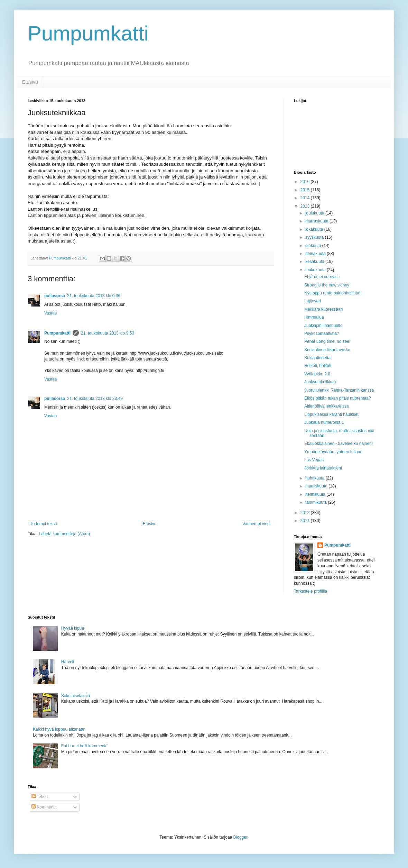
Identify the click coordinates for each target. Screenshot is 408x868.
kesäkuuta (315, 262)
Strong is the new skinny (327, 285)
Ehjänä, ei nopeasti (322, 277)
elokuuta (314, 246)
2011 (306, 521)
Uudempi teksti (43, 524)
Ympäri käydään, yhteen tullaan (333, 452)
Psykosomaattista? (322, 334)
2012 (306, 513)
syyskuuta (315, 237)
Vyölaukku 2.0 (317, 374)
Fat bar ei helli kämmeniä (84, 746)
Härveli (68, 662)
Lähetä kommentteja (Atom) (64, 534)
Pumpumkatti (88, 33)
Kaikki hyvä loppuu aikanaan (59, 729)
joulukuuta (315, 213)
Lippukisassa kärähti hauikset (331, 414)
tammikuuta (317, 502)
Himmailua (314, 317)
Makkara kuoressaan (323, 309)
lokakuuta (315, 229)
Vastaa (50, 313)
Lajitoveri (313, 301)
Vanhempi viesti (257, 524)
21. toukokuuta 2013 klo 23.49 (95, 399)
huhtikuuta (316, 478)
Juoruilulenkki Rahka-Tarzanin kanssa (339, 390)
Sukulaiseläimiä (76, 696)
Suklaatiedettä (317, 358)
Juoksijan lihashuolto (323, 326)
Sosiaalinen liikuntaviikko (327, 350)
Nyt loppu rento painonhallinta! (332, 293)
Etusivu (30, 82)
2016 (306, 182)
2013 (306, 206)
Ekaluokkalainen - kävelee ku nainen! (339, 444)
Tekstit (40, 797)
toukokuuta (316, 270)
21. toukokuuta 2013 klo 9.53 (108, 333)
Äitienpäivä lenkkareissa (327, 406)
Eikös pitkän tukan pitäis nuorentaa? (338, 398)
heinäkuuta (316, 254)
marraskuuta (317, 221)
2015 (306, 190)
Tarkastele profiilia (310, 591)
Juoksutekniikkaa (320, 382)
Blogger (240, 837)
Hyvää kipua (73, 628)
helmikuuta (316, 494)
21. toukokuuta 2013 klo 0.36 (94, 296)
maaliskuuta (317, 486)
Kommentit (44, 807)
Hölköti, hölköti (318, 366)
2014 (306, 198)
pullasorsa (55, 296)
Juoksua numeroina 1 (324, 422)
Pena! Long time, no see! (327, 341)
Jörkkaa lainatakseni (323, 468)
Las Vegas (314, 460)
